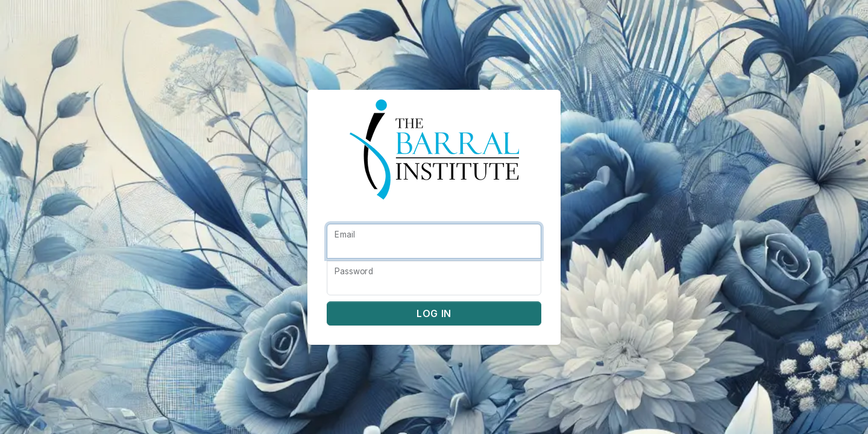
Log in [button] (434, 313)
